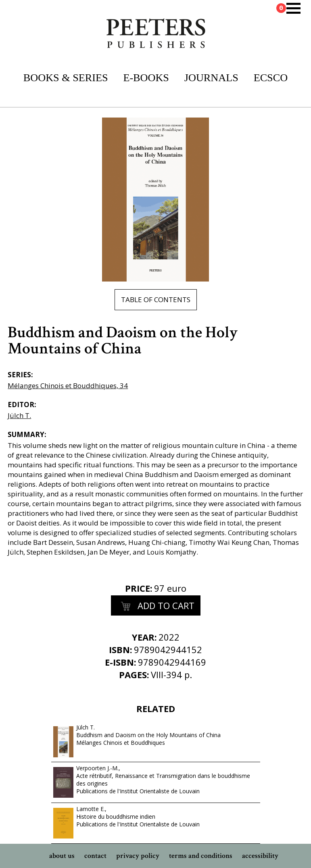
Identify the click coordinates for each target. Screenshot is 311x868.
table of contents (156, 299)
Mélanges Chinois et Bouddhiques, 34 (68, 386)
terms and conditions (201, 856)
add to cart (156, 607)
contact (95, 856)
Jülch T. (19, 415)
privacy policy (138, 856)
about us (62, 856)
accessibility (260, 856)
